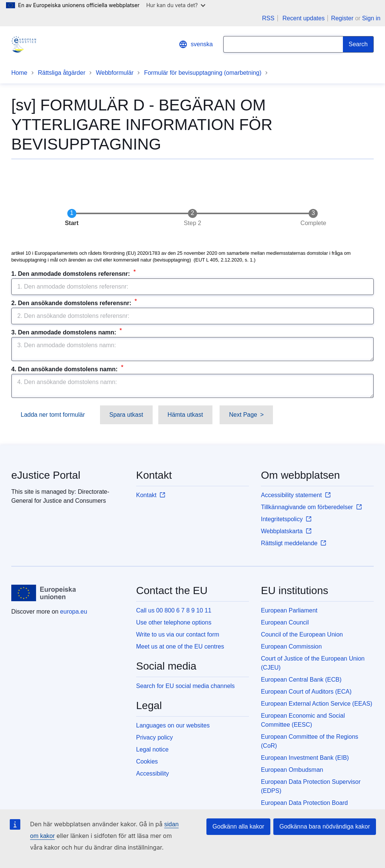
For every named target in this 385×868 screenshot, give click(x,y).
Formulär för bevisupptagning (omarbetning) (203, 73)
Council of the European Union (302, 634)
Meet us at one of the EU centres (180, 646)
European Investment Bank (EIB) (305, 758)
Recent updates (303, 18)
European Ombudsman (292, 770)
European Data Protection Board (304, 803)
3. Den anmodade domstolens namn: (65, 332)
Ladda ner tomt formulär (53, 415)
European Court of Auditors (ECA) (306, 692)
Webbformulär (115, 73)
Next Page (243, 415)
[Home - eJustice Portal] (24, 44)
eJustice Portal (46, 475)
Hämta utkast (185, 415)
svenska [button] (196, 44)
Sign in (371, 18)
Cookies (147, 761)
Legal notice (152, 749)
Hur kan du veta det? (176, 5)
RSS (268, 18)
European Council (285, 622)
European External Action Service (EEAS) (317, 704)
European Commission (291, 646)
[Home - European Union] (44, 593)
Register (342, 18)
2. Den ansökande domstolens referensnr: (72, 303)
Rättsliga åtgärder (62, 73)
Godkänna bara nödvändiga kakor (325, 826)
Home (19, 73)
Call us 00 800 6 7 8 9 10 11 (174, 610)
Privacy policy (155, 737)
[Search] (358, 44)
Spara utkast (126, 415)
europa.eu (74, 612)
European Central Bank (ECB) (301, 680)
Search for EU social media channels (185, 686)
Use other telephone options (174, 622)
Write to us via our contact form (178, 634)
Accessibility (152, 773)
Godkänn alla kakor (238, 826)
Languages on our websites (173, 725)
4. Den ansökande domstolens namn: (65, 369)
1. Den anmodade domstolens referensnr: (71, 274)
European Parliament (289, 610)
